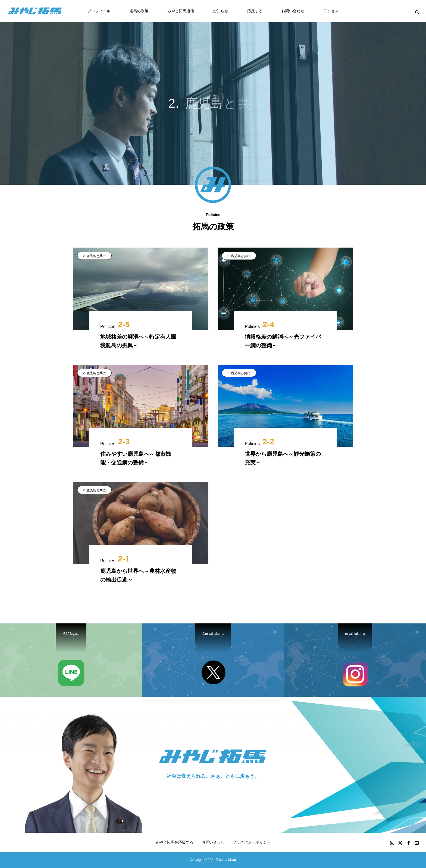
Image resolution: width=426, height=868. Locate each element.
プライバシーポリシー (252, 842)
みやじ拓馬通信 (181, 11)
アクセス (331, 11)
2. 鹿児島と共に (94, 256)
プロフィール (99, 11)
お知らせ (221, 11)
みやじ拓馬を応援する (174, 842)
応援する (255, 11)
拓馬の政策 (139, 11)
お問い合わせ (293, 11)
